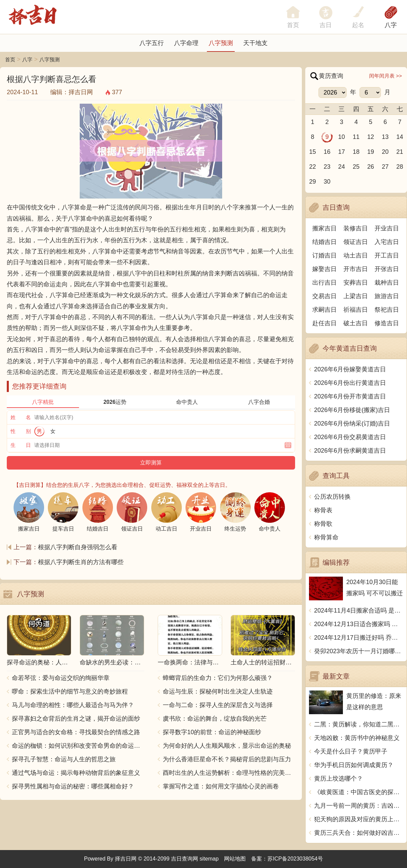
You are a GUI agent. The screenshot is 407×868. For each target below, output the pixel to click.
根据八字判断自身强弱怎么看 (78, 547)
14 (400, 137)
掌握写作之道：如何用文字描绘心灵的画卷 (221, 786)
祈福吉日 (356, 310)
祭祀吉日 (387, 310)
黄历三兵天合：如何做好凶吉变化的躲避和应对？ (359, 833)
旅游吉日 (387, 296)
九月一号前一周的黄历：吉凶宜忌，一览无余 (359, 806)
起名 (358, 25)
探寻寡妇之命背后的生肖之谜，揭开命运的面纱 (76, 719)
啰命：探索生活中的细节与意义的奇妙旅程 (70, 691)
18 (356, 152)
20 (385, 152)
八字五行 (152, 43)
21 (400, 152)
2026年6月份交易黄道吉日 (350, 437)
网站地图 (235, 859)
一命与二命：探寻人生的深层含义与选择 (218, 705)
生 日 (21, 445)
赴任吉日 (325, 323)
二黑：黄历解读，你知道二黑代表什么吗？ (359, 724)
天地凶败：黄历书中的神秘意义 (357, 738)
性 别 (21, 431)
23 (327, 167)
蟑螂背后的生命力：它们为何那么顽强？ (218, 678)
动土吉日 (356, 255)
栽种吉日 (387, 283)
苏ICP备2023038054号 (295, 859)
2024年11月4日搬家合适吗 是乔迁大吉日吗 (359, 611)
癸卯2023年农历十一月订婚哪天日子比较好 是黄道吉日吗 (359, 651)
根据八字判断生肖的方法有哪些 (81, 562)
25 (356, 167)
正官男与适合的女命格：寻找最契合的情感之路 (76, 732)
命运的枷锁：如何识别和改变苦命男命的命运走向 (78, 746)
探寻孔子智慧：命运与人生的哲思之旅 (64, 759)
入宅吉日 (387, 242)
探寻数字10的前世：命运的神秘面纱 (212, 732)
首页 (10, 59)
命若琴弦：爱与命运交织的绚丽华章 (61, 678)
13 (385, 137)
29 (312, 182)
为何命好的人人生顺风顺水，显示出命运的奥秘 (227, 746)
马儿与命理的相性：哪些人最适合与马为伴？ (73, 705)
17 (342, 152)
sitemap (209, 859)
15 (312, 152)
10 (342, 137)
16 (327, 152)
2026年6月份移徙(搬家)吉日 (352, 410)
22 (312, 167)
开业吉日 (387, 228)
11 (356, 137)
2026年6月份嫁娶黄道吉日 (350, 369)
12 (371, 137)
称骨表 (323, 510)
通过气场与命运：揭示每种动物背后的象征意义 (76, 773)
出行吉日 (325, 283)
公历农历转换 (332, 497)
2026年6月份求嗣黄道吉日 (350, 451)
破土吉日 (356, 323)
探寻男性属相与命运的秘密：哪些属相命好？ (73, 786)
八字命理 (186, 43)
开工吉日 (387, 255)
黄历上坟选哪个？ (338, 779)
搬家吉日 (325, 228)
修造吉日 (387, 323)
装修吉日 (356, 228)
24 (342, 167)
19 (371, 152)
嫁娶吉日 (325, 269)
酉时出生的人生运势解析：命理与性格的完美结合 (229, 773)
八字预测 (221, 43)
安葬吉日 (356, 283)
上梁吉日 (356, 296)
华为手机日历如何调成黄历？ (354, 765)
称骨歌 (323, 524)
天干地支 (255, 43)
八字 (391, 25)
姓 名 (21, 417)
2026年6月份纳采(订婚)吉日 (352, 423)
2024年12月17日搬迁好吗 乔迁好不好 (359, 638)
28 (400, 167)
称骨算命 (326, 537)
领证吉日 (356, 242)
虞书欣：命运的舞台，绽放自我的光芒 (215, 719)
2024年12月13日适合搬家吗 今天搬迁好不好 (359, 624)
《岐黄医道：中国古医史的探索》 (359, 792)
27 (385, 167)
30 (327, 182)
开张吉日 (387, 269)
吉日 (326, 25)
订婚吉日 (325, 255)
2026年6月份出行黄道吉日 (350, 383)
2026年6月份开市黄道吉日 (350, 396)
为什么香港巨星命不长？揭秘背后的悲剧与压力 (227, 759)
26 (371, 167)
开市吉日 (356, 269)
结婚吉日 (325, 242)
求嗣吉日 (325, 310)
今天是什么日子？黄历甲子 (351, 751)
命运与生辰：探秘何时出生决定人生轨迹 (218, 691)
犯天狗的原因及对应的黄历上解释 (359, 819)
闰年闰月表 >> (385, 76)
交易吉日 (325, 296)
